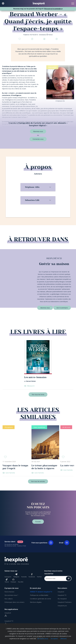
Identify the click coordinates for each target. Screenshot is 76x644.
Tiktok (7, 581)
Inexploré (61, 592)
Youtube (24, 577)
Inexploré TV (62, 595)
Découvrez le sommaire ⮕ (53, 9)
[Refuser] (64, 639)
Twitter (39, 577)
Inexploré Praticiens (65, 602)
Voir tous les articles (38, 481)
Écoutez (38, 522)
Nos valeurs (9, 599)
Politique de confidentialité (39, 595)
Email (64, 543)
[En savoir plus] (43, 639)
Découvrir (31, 386)
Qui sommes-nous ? (11, 595)
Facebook (32, 575)
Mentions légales (36, 602)
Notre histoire (9, 592)
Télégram (16, 575)
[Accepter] (54, 639)
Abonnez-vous (38, 131)
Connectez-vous (38, 139)
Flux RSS (21, 582)
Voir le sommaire (62, 308)
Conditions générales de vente (40, 599)
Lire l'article (10, 473)
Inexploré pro (62, 606)
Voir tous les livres (38, 394)
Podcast (13, 581)
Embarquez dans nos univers (14, 602)
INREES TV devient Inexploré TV (41, 592)
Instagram (8, 577)
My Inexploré (62, 599)
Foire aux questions (42, 543)
